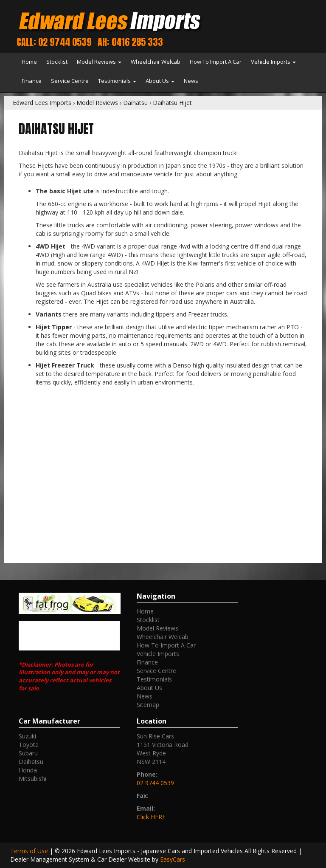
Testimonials (117, 81)
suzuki (27, 736)
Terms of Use (30, 851)
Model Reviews (99, 62)
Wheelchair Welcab (156, 62)
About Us (160, 81)
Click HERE (151, 817)
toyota (29, 745)
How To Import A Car (216, 62)
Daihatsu (135, 103)
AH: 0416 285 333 (130, 42)
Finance (32, 81)
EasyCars (173, 859)
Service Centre (70, 81)
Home (29, 62)
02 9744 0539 (155, 783)
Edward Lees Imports (42, 103)
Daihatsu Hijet (172, 103)
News (191, 81)
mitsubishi (32, 779)
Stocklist (57, 62)
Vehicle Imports (273, 62)
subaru (28, 753)
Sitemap (148, 705)
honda (28, 770)
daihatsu (31, 762)
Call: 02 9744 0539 (54, 42)
